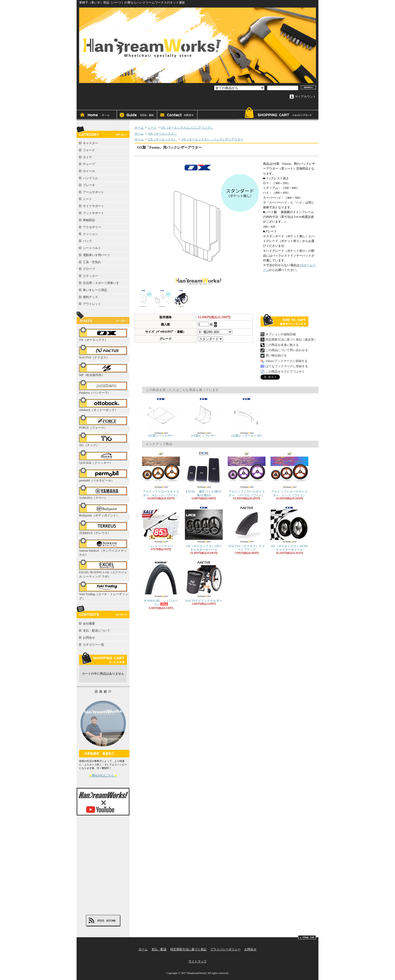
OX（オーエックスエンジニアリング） (187, 128)
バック (87, 241)
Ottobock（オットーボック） (104, 405)
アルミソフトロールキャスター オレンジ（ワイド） (161, 474)
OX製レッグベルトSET (247, 417)
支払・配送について (137, 115)
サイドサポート (93, 206)
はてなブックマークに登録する (287, 366)
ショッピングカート (278, 114)
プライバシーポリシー (225, 949)
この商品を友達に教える (282, 345)
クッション (90, 234)
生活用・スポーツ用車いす (101, 283)
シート (87, 199)
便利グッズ (90, 297)
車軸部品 (89, 220)
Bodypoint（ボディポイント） (104, 510)
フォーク (89, 150)
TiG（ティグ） (104, 440)
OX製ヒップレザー (204, 417)
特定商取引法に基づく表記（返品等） (291, 340)
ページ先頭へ (307, 937)
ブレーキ (89, 185)
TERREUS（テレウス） (104, 528)
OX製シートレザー (161, 417)
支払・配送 (159, 949)
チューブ (89, 164)
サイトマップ (197, 961)
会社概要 (89, 624)
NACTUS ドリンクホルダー (204, 581)
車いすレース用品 (95, 290)
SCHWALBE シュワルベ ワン (162, 583)
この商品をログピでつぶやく (285, 372)
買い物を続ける (276, 355)
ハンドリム (90, 178)
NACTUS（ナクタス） (104, 352)
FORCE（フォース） (104, 422)
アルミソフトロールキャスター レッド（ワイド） (289, 474)
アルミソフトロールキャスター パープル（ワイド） (247, 474)
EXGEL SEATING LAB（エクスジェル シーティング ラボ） (104, 569)
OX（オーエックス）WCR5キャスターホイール (289, 529)
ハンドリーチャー (161, 527)
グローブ (89, 269)
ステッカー (90, 276)
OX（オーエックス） (104, 334)
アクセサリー (92, 227)
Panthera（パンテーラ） (104, 387)
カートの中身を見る (103, 659)
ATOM (111, 921)
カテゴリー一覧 (93, 645)
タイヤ (87, 157)
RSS (101, 921)
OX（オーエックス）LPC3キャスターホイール (204, 529)
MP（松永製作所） (104, 370)
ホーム (97, 115)
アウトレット (92, 304)
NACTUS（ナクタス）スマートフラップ (247, 529)
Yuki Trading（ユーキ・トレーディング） (104, 591)
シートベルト (92, 248)
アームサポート (93, 192)
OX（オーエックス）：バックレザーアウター (212, 139)
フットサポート (93, 213)
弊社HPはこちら (103, 775)
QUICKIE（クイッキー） (104, 457)
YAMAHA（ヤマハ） (104, 492)
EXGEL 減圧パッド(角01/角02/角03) (204, 474)
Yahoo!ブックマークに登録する (287, 361)
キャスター (90, 143)
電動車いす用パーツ (96, 255)
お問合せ (177, 115)
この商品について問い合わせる (287, 350)
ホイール (89, 171)
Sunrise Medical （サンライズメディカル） (104, 547)
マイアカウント (305, 97)
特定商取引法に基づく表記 (188, 949)
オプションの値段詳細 (281, 334)
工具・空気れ (92, 262)
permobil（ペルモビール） (104, 475)
